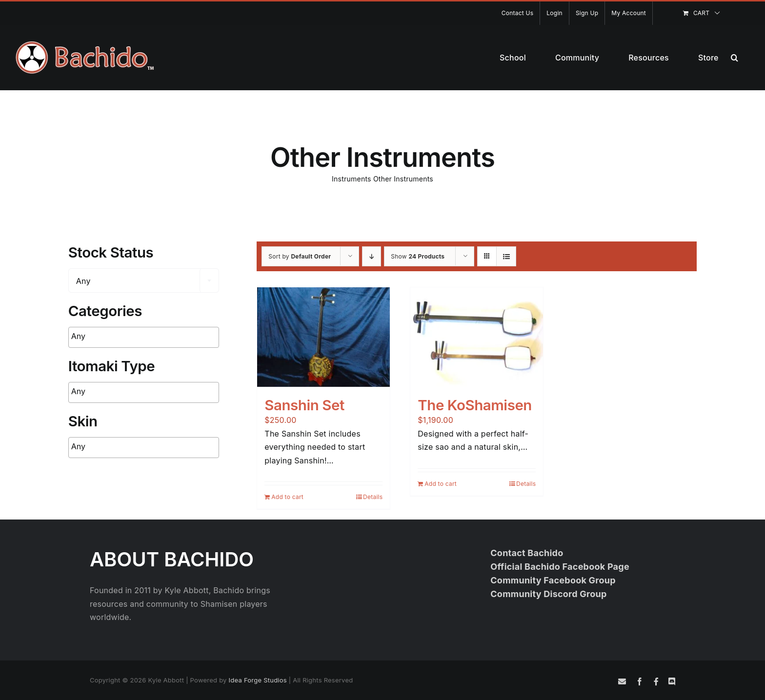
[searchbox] (132, 337)
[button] (735, 58)
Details (373, 497)
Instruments (352, 179)
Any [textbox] (83, 281)
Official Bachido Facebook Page (560, 567)
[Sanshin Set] (323, 337)
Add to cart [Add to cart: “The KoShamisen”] (441, 484)
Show (418, 256)
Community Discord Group (548, 594)
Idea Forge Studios (258, 680)
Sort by (300, 256)
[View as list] (506, 256)
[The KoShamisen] (477, 337)
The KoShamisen (475, 405)
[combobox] (144, 280)
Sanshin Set (304, 405)
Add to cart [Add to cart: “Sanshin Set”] (287, 497)
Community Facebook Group (553, 580)
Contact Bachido (527, 553)
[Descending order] (372, 256)
